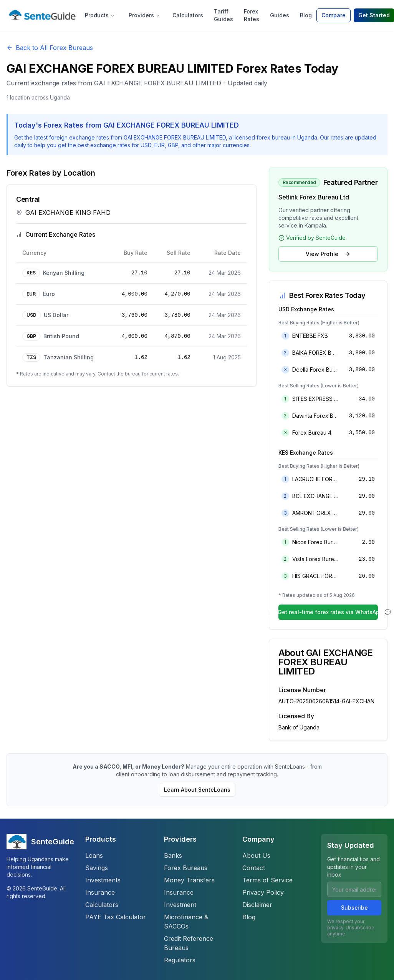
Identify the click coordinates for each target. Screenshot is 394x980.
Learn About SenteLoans (197, 790)
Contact (254, 868)
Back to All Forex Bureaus (50, 48)
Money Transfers (189, 880)
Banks (173, 855)
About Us (256, 855)
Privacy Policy (263, 892)
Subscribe (354, 908)
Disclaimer (257, 905)
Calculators (188, 15)
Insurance (100, 892)
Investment (180, 905)
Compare (334, 15)
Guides (280, 15)
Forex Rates (252, 15)
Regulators (180, 960)
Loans (94, 855)
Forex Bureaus (186, 868)
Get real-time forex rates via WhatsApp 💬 (328, 612)
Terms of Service (267, 880)
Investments (103, 880)
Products (100, 15)
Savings (97, 868)
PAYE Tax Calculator (116, 917)
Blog (306, 15)
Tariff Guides (223, 15)
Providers (144, 15)
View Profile (328, 254)
